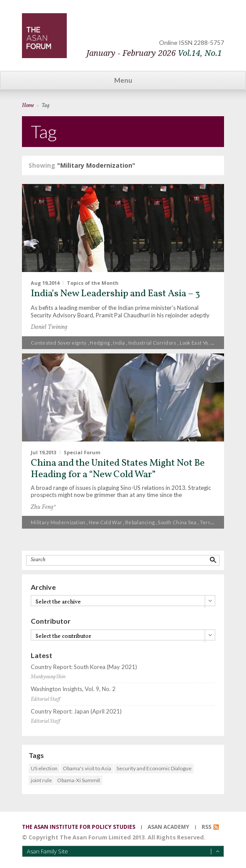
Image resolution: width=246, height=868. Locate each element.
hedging (100, 343)
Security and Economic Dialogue (154, 768)
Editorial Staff (45, 699)
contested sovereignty (59, 343)
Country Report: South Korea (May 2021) (84, 667)
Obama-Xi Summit (79, 780)
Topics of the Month (93, 283)
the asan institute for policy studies (79, 827)
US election (44, 768)
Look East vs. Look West (208, 343)
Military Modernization (58, 522)
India (119, 343)
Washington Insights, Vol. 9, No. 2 (73, 689)
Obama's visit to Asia (87, 768)
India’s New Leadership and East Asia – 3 (115, 294)
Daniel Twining (49, 327)
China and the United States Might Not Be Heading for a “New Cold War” (118, 469)
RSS (206, 827)
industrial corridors (152, 343)
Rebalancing (140, 522)
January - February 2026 (154, 53)
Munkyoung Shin (48, 677)
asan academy (168, 827)
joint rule (41, 780)
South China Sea (177, 522)
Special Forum (82, 452)
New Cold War (106, 522)
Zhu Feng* (43, 507)
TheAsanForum (44, 36)
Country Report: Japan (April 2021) (76, 712)
